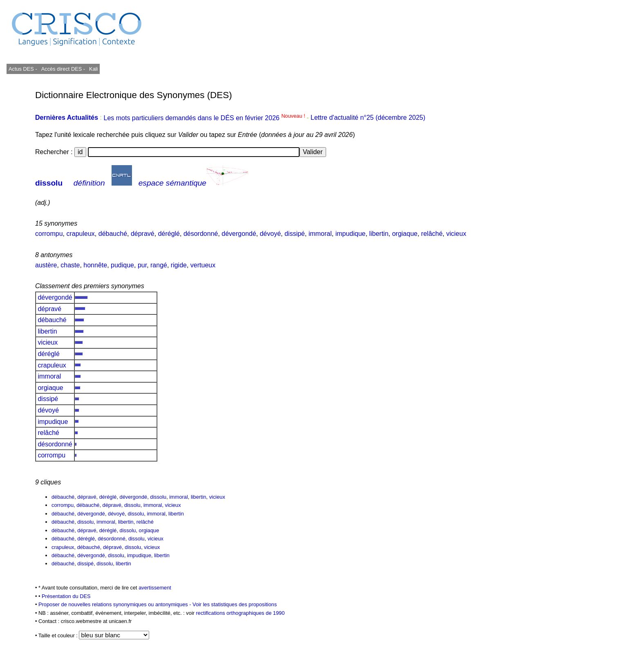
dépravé (143, 234)
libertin (379, 234)
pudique (122, 265)
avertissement (155, 588)
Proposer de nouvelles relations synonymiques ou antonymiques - (115, 604)
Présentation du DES (66, 596)
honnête (95, 265)
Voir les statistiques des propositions (235, 604)
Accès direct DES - (63, 69)
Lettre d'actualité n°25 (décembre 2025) (368, 118)
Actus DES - (23, 69)
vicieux (456, 234)
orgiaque (405, 234)
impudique (351, 234)
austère (46, 265)
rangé (159, 265)
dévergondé (239, 234)
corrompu (49, 234)
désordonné (201, 234)
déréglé (169, 234)
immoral (320, 234)
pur (142, 265)
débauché (113, 234)
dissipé (295, 234)
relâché (432, 234)
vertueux (203, 265)
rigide (179, 265)
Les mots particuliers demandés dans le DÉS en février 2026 (205, 118)
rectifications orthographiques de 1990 (240, 613)
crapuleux (80, 234)
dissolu (49, 183)
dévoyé (271, 234)
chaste (70, 265)
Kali (93, 69)
